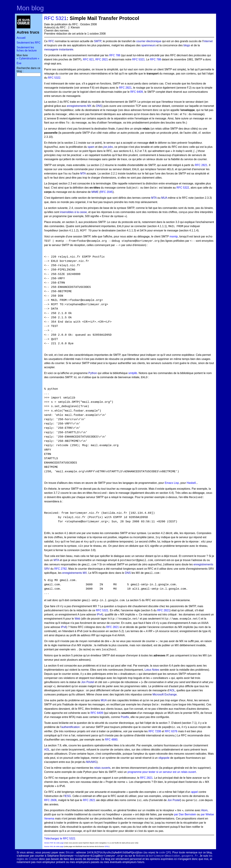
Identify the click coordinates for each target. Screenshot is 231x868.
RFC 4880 (111, 740)
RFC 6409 (137, 92)
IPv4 (100, 614)
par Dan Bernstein (185, 814)
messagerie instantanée (59, 49)
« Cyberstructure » (28, 58)
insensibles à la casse (73, 212)
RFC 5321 (55, 18)
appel (194, 792)
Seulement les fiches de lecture (27, 49)
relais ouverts (102, 768)
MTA (83, 174)
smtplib (133, 373)
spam (91, 147)
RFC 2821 (102, 59)
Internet (208, 41)
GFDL (107, 846)
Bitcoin (70, 852)
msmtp (174, 236)
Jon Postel (88, 682)
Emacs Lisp (172, 483)
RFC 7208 (155, 731)
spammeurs (149, 45)
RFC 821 (88, 59)
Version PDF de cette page (54, 843)
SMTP (98, 41)
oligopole (164, 758)
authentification (71, 727)
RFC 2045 (106, 192)
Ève (19, 63)
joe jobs (108, 147)
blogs (187, 45)
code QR (164, 852)
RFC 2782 (60, 569)
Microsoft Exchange (165, 694)
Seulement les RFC (29, 43)
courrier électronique (149, 41)
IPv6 (64, 627)
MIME (95, 192)
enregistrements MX (79, 106)
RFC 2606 (50, 800)
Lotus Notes (152, 670)
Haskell (191, 483)
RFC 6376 (171, 731)
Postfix (125, 717)
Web (77, 619)
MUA (164, 198)
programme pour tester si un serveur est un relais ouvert (162, 772)
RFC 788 (115, 55)
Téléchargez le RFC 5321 (60, 838)
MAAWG (91, 762)
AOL (172, 690)
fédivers (141, 856)
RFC (51, 41)
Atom (204, 810)
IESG (68, 796)
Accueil (21, 38)
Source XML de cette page (54, 846)
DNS (99, 106)
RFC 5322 (54, 78)
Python (93, 373)
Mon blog (30, 8)
